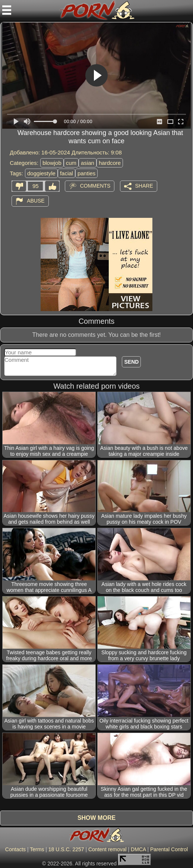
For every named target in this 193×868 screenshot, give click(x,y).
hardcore (110, 163)
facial (67, 173)
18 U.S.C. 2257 (66, 849)
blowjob (52, 163)
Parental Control (169, 849)
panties (86, 173)
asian (88, 163)
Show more (96, 818)
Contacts (15, 849)
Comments (95, 185)
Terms (37, 849)
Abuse (36, 200)
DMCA (138, 849)
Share (144, 185)
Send (131, 362)
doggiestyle (41, 173)
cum (71, 163)
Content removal (107, 849)
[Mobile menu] (7, 10)
